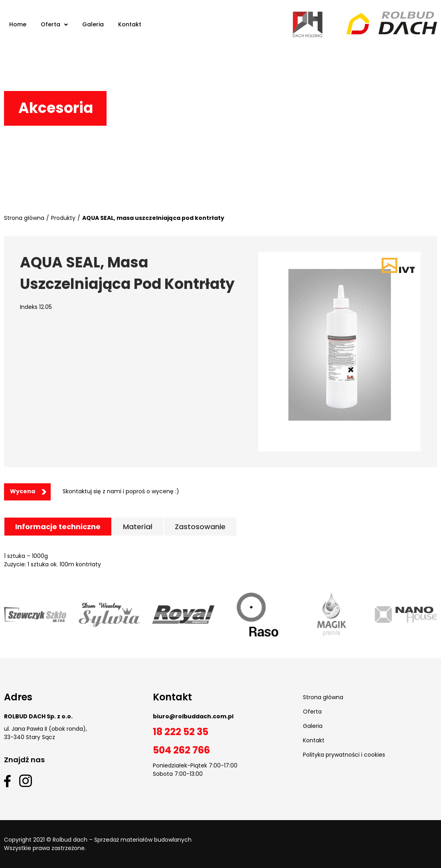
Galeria (313, 726)
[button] (27, 492)
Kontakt (314, 740)
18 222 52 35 (181, 732)
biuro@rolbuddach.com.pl (193, 716)
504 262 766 (181, 750)
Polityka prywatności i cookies (344, 755)
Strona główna (24, 218)
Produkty (63, 218)
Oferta (312, 712)
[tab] (58, 527)
